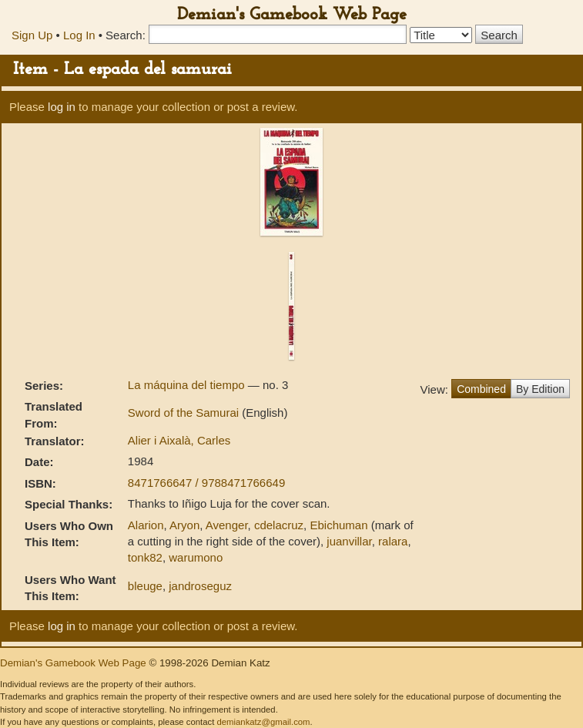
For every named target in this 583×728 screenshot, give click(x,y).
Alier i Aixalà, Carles (179, 440)
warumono (196, 557)
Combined (481, 389)
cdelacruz (279, 525)
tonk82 (145, 557)
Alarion (146, 525)
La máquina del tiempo (188, 385)
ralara (393, 541)
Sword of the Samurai (185, 413)
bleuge (145, 586)
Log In (79, 35)
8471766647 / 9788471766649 (206, 483)
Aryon (184, 525)
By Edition (540, 389)
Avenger (227, 525)
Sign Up (32, 35)
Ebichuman (338, 525)
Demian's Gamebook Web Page (292, 15)
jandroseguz (200, 586)
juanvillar (349, 541)
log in (62, 107)
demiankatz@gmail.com (263, 722)
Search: (126, 35)
